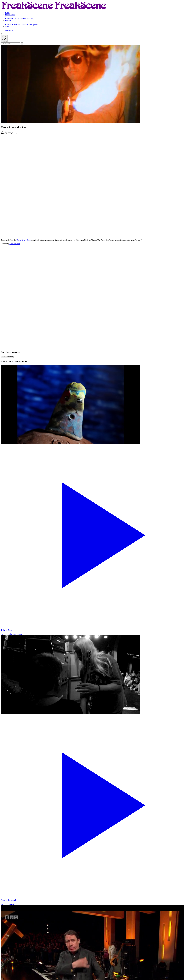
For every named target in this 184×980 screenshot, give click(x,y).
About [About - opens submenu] (7, 26)
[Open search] (4, 39)
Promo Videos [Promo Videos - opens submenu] (10, 15)
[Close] (22, 44)
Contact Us (9, 30)
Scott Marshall (15, 244)
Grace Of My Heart (24, 240)
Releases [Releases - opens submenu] (8, 21)
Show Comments (7, 357)
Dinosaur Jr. (9, 24)
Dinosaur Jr (9, 19)
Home (7, 13)
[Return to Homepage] (54, 9)
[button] (92, 34)
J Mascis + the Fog (27, 19)
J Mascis (17, 19)
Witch (36, 24)
